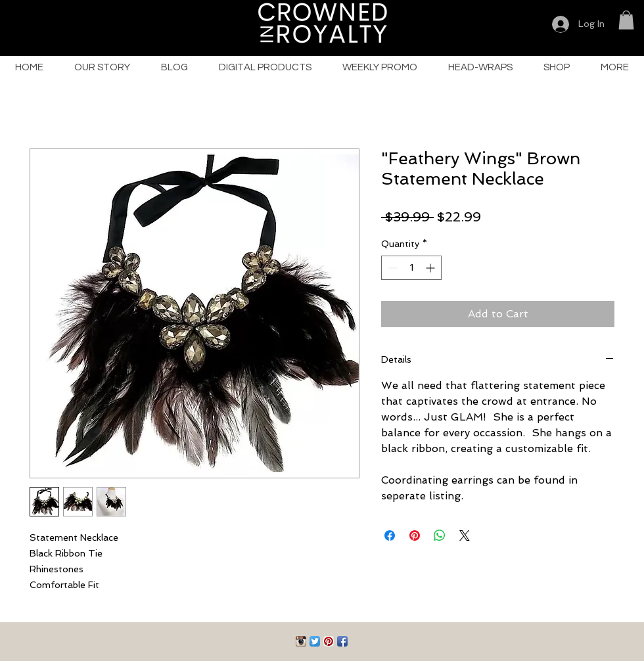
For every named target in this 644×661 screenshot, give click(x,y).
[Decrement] (391, 268)
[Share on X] (465, 536)
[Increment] (431, 268)
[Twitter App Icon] (315, 641)
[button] (626, 20)
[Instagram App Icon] (301, 641)
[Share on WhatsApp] (440, 536)
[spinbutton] (411, 268)
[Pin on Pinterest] (415, 536)
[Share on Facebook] (390, 536)
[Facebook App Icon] (342, 641)
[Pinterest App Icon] (329, 641)
